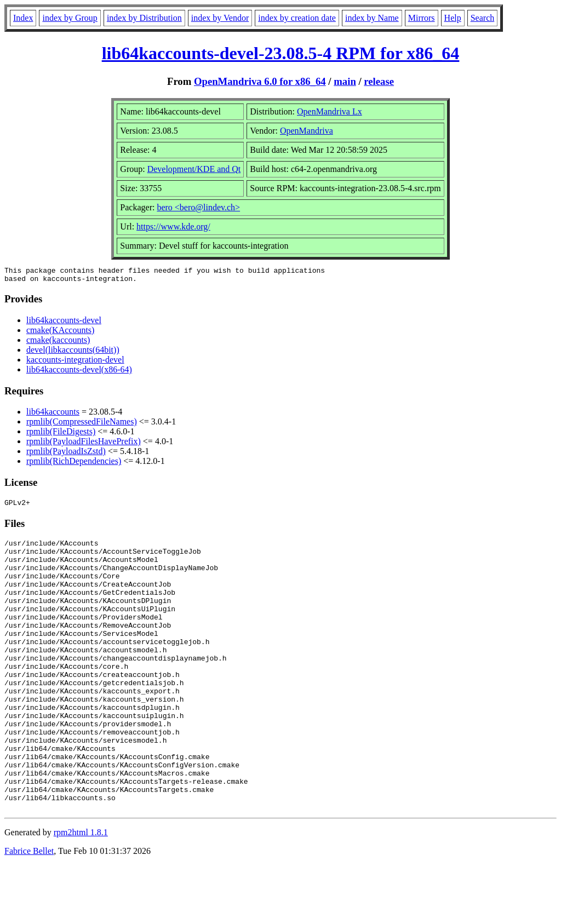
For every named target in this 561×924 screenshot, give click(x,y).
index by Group (70, 18)
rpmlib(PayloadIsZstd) (66, 454)
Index (23, 18)
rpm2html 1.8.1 (81, 891)
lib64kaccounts (53, 415)
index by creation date (297, 18)
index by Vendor (220, 18)
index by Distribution (144, 18)
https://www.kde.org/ (173, 226)
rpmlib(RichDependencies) (74, 464)
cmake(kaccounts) (58, 343)
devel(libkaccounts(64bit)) (73, 353)
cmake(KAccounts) (60, 333)
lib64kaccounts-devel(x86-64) (79, 373)
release (379, 81)
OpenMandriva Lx (330, 111)
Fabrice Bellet (29, 910)
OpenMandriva (307, 131)
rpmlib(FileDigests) (61, 435)
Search (483, 18)
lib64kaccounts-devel (64, 323)
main (345, 81)
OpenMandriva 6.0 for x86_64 (260, 81)
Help (453, 18)
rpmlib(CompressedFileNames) (82, 425)
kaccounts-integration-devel (75, 363)
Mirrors (422, 18)
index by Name (372, 18)
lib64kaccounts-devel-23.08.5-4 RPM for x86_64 (281, 53)
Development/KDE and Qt (194, 169)
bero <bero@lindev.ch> (198, 207)
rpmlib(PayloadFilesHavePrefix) (84, 444)
